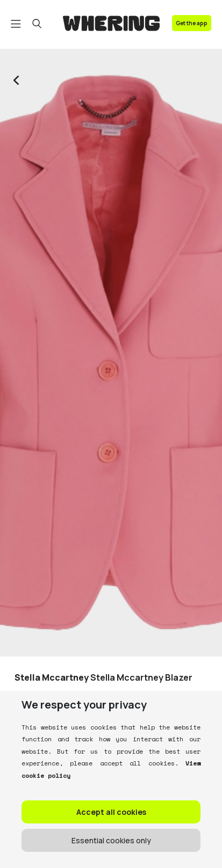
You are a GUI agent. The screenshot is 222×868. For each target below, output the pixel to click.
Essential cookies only (111, 840)
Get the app (192, 23)
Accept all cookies (111, 812)
